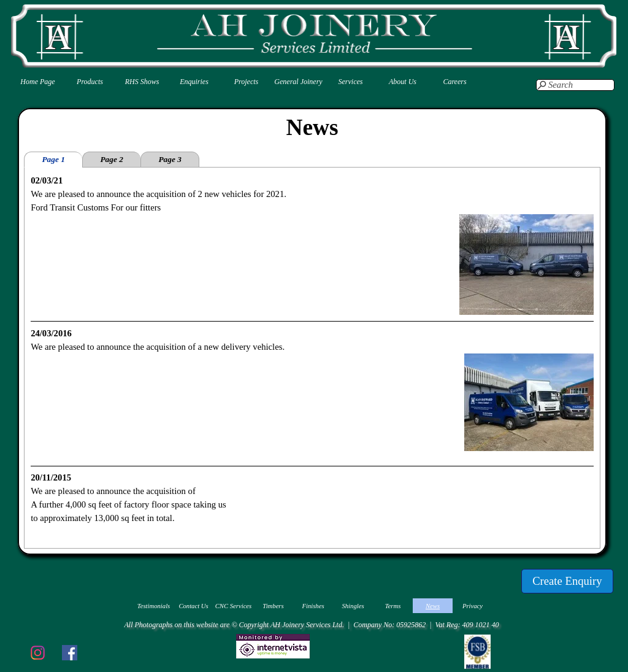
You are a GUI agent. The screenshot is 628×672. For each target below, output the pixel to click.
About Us (403, 82)
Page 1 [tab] (53, 159)
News (433, 606)
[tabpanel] (312, 358)
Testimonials (154, 606)
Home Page (37, 82)
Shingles (353, 606)
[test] (567, 581)
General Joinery (298, 82)
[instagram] (37, 652)
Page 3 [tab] (170, 159)
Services (351, 82)
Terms (393, 606)
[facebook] (69, 652)
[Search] (575, 85)
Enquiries (194, 82)
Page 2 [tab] (111, 159)
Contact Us (193, 606)
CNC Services (234, 606)
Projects (247, 82)
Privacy (473, 606)
